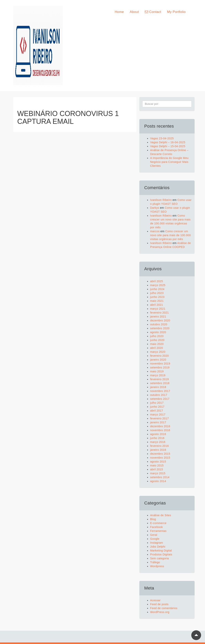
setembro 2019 (160, 367)
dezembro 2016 (160, 426)
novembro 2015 (160, 458)
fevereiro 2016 (159, 446)
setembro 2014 (160, 477)
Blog (153, 519)
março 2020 (158, 352)
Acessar (155, 600)
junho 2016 (157, 438)
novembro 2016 (160, 430)
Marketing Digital (161, 551)
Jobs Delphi (158, 547)
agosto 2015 (158, 462)
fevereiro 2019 (159, 379)
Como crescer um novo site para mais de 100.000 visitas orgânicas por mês (170, 235)
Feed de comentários (164, 608)
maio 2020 (157, 344)
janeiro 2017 (158, 422)
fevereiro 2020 (159, 356)
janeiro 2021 (158, 317)
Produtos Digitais (161, 554)
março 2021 (158, 309)
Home (119, 12)
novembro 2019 (160, 364)
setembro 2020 (160, 328)
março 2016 (158, 442)
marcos (155, 231)
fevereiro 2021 (159, 313)
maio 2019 (157, 371)
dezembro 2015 (160, 454)
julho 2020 (157, 336)
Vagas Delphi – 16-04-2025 (168, 142)
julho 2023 (157, 293)
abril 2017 (157, 411)
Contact (153, 12)
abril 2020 (157, 348)
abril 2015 (157, 469)
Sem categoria (159, 558)
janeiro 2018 (158, 387)
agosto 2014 (158, 481)
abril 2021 (157, 305)
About (134, 12)
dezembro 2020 (160, 320)
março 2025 (158, 285)
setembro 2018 (160, 383)
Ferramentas (158, 531)
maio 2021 (157, 301)
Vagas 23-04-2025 (162, 138)
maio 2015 (157, 465)
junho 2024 (157, 289)
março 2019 (158, 375)
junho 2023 (157, 297)
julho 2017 (157, 403)
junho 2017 (157, 407)
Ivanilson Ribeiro (161, 200)
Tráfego (155, 562)
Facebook (156, 527)
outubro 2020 (159, 324)
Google (155, 539)
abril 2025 (157, 281)
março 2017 (158, 415)
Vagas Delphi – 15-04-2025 (168, 146)
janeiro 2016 (158, 450)
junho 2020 (157, 340)
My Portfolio (176, 12)
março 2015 (158, 473)
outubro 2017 (159, 395)
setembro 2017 (160, 399)
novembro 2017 (160, 391)
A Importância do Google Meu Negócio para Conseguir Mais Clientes (169, 162)
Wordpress (157, 566)
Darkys (155, 208)
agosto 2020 (158, 332)
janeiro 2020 (158, 360)
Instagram (157, 543)
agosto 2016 (158, 434)
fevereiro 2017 (159, 418)
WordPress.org (160, 612)
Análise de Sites (161, 515)
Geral (154, 535)
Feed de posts (159, 604)
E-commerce (158, 523)
